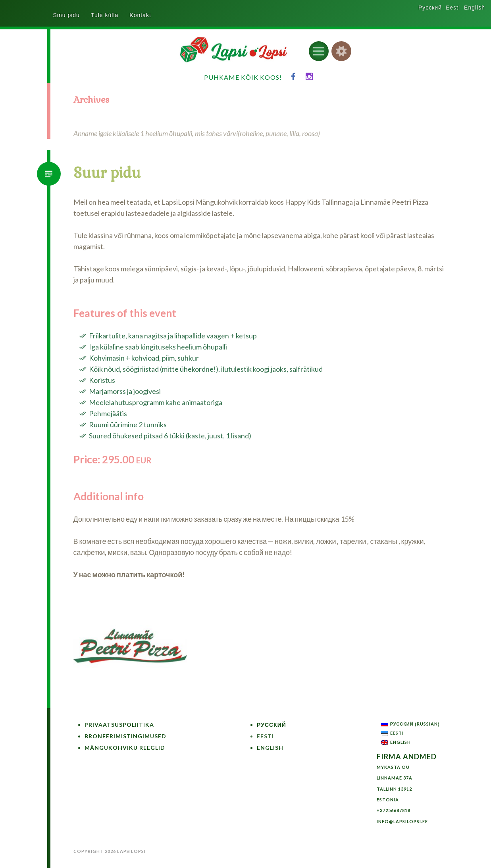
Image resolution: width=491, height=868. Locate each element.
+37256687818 (394, 810)
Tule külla (105, 15)
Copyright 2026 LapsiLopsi (110, 851)
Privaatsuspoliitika (119, 725)
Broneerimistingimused (125, 736)
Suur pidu (107, 173)
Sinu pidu (66, 15)
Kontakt (140, 15)
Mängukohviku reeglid (125, 748)
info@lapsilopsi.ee (402, 821)
